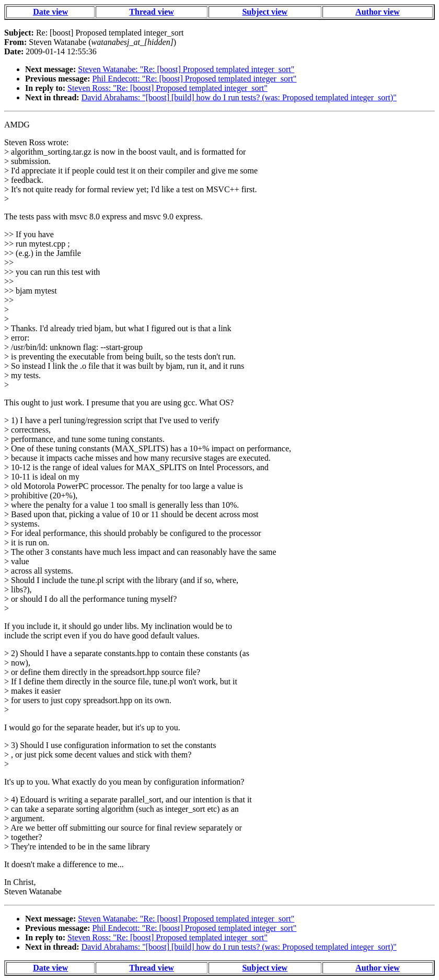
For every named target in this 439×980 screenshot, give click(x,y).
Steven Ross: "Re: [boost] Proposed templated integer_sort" (167, 88)
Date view (50, 12)
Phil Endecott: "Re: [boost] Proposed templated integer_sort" (195, 79)
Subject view (265, 12)
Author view (378, 12)
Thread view (151, 12)
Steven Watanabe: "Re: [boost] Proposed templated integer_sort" (186, 69)
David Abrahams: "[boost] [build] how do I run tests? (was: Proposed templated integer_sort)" (239, 97)
